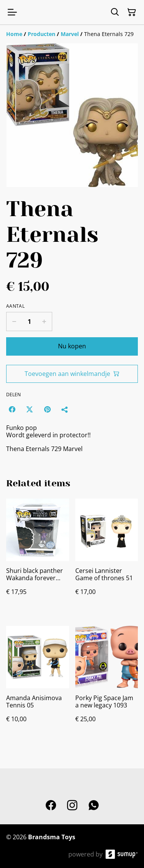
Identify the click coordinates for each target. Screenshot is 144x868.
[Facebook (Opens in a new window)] (12, 409)
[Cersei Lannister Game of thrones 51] (107, 555)
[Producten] (41, 34)
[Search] (115, 12)
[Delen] (65, 409)
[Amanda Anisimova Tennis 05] (38, 682)
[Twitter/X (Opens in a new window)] (30, 409)
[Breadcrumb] (72, 34)
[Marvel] (70, 34)
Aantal (15, 306)
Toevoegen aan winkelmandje (72, 374)
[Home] (14, 34)
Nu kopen (72, 346)
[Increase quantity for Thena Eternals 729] (44, 322)
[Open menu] (12, 12)
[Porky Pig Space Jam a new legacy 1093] (107, 682)
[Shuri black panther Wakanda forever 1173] (38, 555)
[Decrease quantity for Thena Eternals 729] (14, 322)
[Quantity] (29, 322)
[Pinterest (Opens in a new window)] (47, 409)
